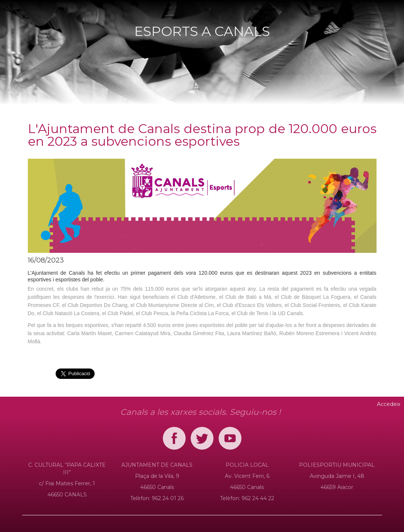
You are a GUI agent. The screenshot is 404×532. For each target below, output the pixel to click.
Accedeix (389, 404)
